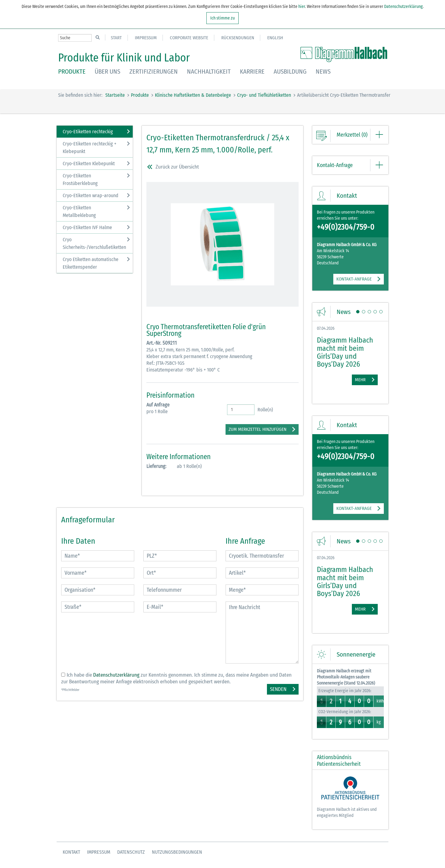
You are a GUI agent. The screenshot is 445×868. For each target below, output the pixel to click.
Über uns (107, 71)
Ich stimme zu (222, 18)
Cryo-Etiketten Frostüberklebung (80, 180)
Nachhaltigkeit (209, 71)
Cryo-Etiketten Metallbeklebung (79, 211)
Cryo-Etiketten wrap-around (91, 195)
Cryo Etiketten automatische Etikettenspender (91, 263)
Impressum (146, 38)
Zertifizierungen (154, 71)
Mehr (360, 380)
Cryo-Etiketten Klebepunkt (89, 164)
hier (301, 7)
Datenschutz (131, 852)
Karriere (252, 71)
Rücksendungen (238, 38)
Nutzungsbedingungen (177, 852)
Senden (278, 689)
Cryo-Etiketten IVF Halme (87, 227)
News (323, 71)
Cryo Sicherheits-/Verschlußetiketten (94, 243)
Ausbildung (290, 71)
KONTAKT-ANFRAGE (354, 279)
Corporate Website (189, 38)
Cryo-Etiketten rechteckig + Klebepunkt (89, 148)
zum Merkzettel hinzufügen (258, 429)
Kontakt (71, 852)
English (275, 38)
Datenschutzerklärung (403, 7)
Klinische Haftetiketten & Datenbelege (193, 95)
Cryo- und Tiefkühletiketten (264, 95)
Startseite (115, 95)
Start (116, 38)
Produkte (72, 71)
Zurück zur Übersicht (173, 168)
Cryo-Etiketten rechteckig (88, 132)
